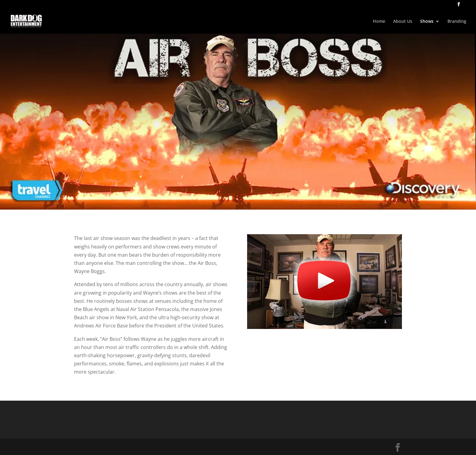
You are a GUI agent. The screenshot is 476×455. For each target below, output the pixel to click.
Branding (457, 22)
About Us (403, 22)
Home (379, 22)
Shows (427, 22)
